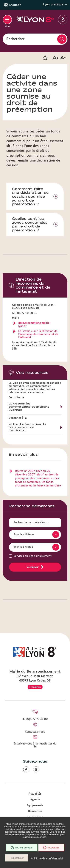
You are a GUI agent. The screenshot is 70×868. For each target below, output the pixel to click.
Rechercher (15, 39)
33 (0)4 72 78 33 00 (35, 719)
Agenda (35, 800)
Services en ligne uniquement (33, 556)
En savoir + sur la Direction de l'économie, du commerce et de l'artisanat (38, 334)
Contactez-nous (35, 732)
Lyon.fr (15, 5)
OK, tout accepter (22, 848)
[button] (45, 58)
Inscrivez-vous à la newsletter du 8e (35, 745)
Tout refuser (51, 848)
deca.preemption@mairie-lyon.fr (34, 325)
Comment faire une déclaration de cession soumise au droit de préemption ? (30, 196)
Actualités (35, 794)
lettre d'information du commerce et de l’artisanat (27, 427)
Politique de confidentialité (47, 858)
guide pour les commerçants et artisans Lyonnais (29, 407)
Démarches (35, 811)
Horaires (35, 687)
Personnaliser (17, 858)
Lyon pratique (55, 4)
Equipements (35, 806)
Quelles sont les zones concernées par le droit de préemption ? (30, 224)
